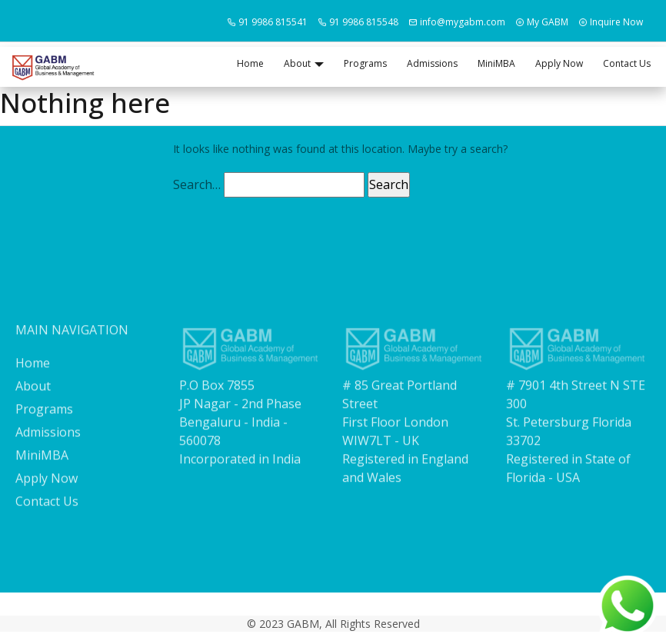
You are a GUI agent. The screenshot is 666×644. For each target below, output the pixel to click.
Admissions (432, 63)
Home (250, 63)
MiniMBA (496, 63)
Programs (365, 63)
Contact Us (627, 63)
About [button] (297, 63)
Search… (197, 184)
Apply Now (559, 63)
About (33, 397)
